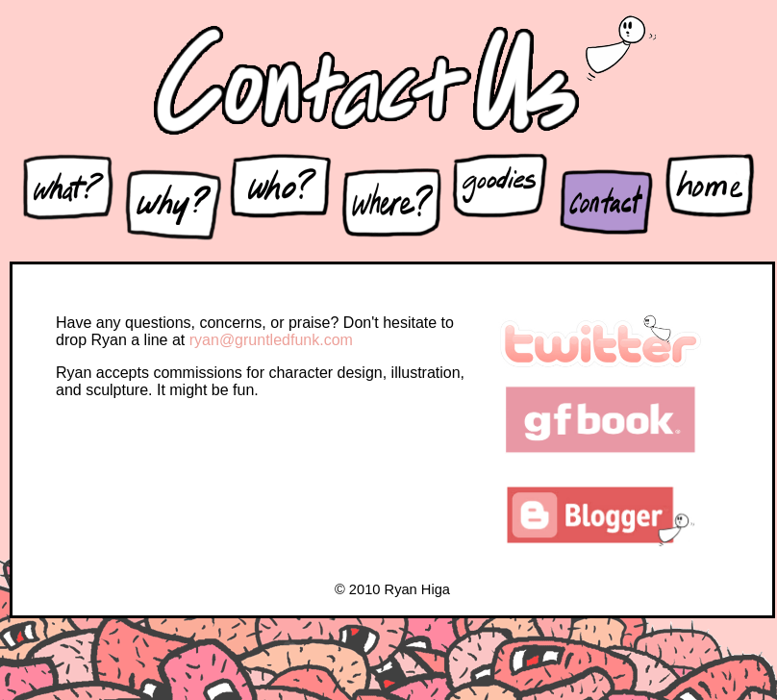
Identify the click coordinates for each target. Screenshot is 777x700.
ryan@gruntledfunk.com (271, 340)
